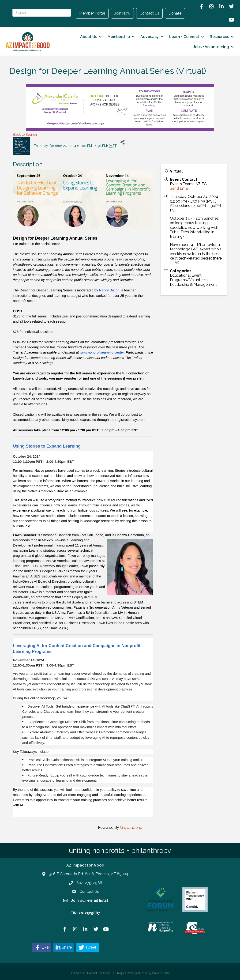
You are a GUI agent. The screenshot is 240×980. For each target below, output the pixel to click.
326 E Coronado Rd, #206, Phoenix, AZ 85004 (89, 874)
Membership (118, 37)
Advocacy (149, 37)
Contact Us (149, 13)
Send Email (180, 188)
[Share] (123, 142)
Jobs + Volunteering (211, 47)
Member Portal (92, 13)
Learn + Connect (184, 37)
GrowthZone (131, 827)
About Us (88, 37)
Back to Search (25, 134)
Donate (175, 13)
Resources (219, 37)
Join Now (122, 13)
